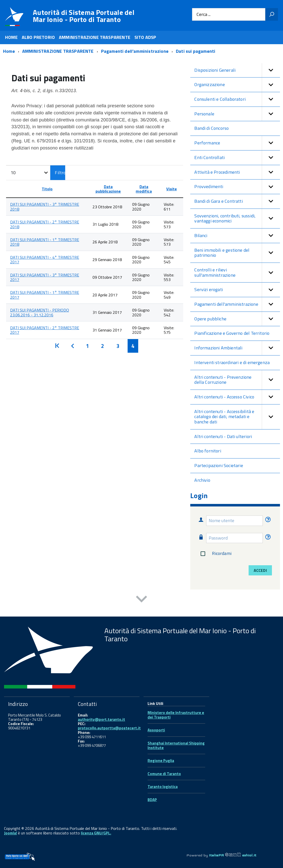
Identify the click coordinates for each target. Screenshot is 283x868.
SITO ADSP (145, 37)
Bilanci (237, 236)
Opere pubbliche (237, 319)
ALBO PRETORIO (38, 37)
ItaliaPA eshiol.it (233, 855)
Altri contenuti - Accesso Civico (237, 397)
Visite (172, 189)
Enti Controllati (237, 158)
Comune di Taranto (164, 774)
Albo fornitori (208, 451)
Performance (237, 143)
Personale (237, 114)
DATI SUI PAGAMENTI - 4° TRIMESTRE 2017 (45, 260)
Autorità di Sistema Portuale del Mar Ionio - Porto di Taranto (84, 16)
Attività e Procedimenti (237, 172)
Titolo (47, 189)
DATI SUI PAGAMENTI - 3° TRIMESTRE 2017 (45, 277)
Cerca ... (204, 15)
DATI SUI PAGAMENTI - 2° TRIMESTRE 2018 (45, 224)
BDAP (152, 800)
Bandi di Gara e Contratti (237, 201)
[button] (271, 70)
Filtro (60, 173)
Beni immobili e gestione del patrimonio (237, 253)
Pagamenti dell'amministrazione (237, 304)
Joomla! (10, 833)
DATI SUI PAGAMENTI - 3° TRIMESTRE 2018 (45, 207)
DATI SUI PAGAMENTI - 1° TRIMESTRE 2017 (45, 295)
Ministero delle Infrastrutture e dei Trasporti (176, 715)
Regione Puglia (161, 761)
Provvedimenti (237, 187)
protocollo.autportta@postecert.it (109, 728)
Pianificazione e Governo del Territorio (232, 333)
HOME (11, 37)
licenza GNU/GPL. (96, 833)
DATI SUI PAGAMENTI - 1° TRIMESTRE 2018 (45, 242)
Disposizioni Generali (237, 70)
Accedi (260, 570)
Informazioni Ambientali (237, 348)
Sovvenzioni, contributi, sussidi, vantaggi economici (237, 219)
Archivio (202, 480)
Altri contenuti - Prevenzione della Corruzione (237, 380)
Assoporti (156, 730)
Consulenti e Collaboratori (237, 99)
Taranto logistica (163, 787)
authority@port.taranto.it (101, 719)
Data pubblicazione (108, 189)
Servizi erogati (237, 290)
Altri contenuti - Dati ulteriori (223, 436)
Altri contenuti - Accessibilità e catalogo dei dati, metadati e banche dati (237, 417)
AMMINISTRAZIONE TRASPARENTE (95, 37)
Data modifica (144, 189)
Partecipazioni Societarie (219, 465)
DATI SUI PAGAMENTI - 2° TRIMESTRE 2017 (45, 330)
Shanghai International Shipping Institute (176, 745)
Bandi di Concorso (211, 128)
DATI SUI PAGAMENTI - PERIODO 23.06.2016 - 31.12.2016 (40, 312)
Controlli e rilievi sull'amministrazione (237, 273)
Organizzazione (237, 85)
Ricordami (215, 554)
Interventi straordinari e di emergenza (232, 362)
